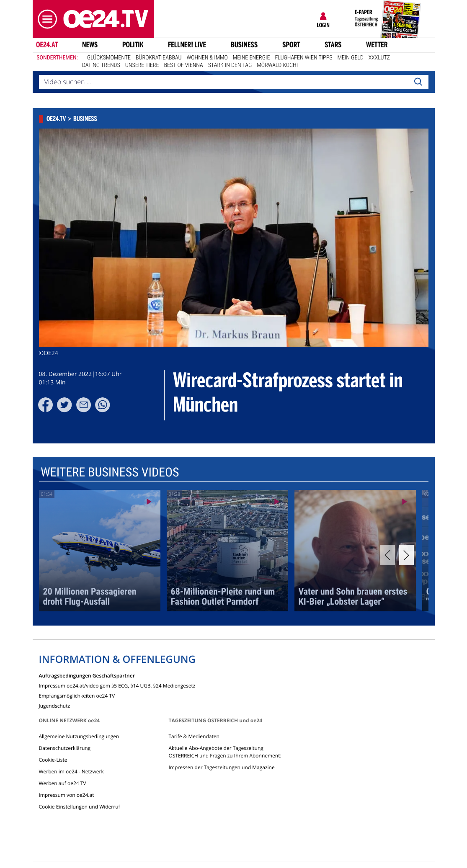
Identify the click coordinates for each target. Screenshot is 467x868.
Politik (133, 45)
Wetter (377, 45)
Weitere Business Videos (110, 473)
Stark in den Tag (230, 65)
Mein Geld (350, 58)
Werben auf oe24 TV (63, 783)
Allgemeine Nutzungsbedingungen (79, 736)
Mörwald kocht (278, 65)
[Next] (406, 555)
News (90, 45)
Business (244, 45)
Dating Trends (101, 65)
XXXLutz (379, 58)
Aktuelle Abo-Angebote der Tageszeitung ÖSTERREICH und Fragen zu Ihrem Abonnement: (225, 752)
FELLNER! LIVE (187, 45)
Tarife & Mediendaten (194, 736)
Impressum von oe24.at (67, 795)
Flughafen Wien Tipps (303, 58)
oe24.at (46, 45)
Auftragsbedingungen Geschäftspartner (87, 675)
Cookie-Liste (53, 760)
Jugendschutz (55, 705)
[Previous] (388, 555)
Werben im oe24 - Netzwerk (71, 771)
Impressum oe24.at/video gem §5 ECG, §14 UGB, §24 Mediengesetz (117, 685)
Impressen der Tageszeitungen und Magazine (221, 767)
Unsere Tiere (142, 65)
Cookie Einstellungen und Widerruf (80, 807)
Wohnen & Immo (207, 58)
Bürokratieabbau (159, 58)
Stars (333, 45)
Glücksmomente (109, 58)
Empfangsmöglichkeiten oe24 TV (77, 695)
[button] (45, 19)
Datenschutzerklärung (65, 748)
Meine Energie (252, 58)
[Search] (418, 82)
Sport (291, 45)
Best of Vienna (184, 65)
